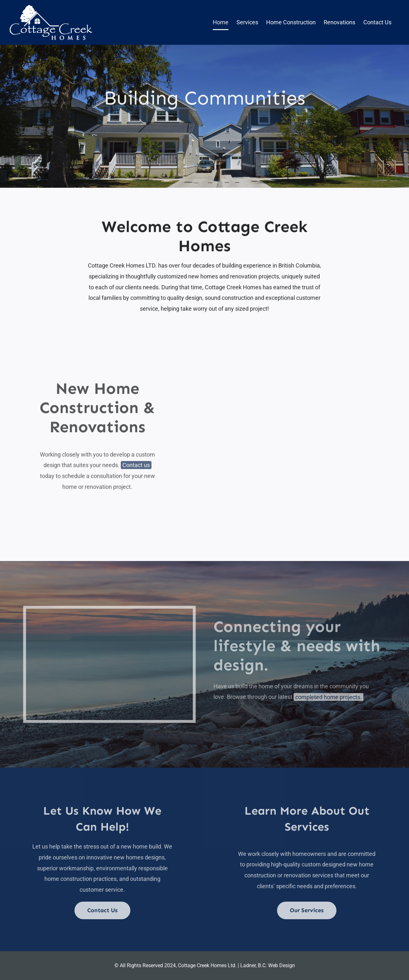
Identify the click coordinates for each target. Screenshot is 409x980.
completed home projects (331, 697)
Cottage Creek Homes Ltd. (207, 965)
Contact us (136, 466)
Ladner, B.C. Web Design (268, 965)
